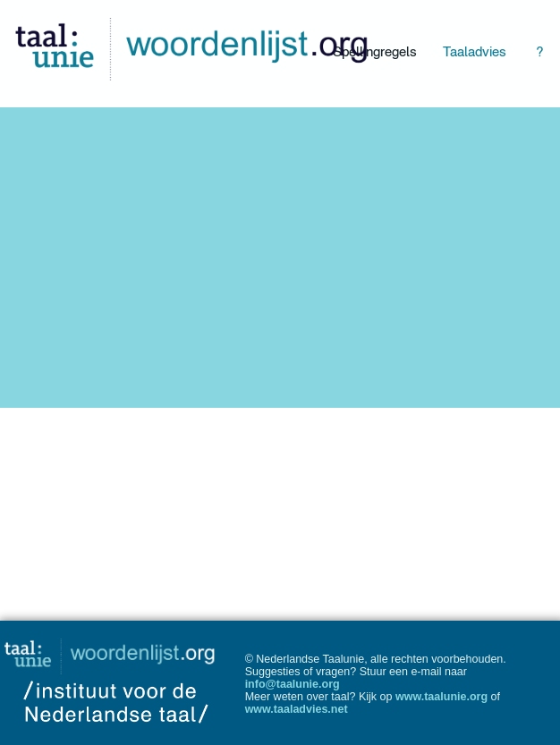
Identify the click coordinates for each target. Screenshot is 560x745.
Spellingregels (375, 51)
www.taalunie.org (441, 697)
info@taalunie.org (293, 684)
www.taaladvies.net (297, 709)
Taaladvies (475, 51)
